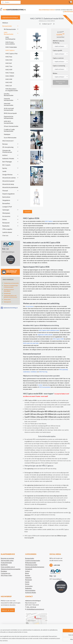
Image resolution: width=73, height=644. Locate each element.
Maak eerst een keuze (61, 82)
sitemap (32, 641)
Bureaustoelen (10, 26)
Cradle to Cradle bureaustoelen (9, 130)
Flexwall (10, 191)
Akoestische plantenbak (10, 187)
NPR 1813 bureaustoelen (9, 122)
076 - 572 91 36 (31, 607)
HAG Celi (9, 86)
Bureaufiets (6, 203)
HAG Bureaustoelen (11, 33)
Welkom (5, 23)
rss (36, 641)
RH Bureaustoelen (11, 29)
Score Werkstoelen (10, 138)
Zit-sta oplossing (10, 147)
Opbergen (10, 210)
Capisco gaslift (58, 50)
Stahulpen (7, 134)
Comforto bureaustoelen (33, 560)
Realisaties (10, 226)
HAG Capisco (10, 50)
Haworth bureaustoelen (11, 99)
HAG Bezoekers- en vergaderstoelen (12, 90)
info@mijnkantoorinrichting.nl (35, 609)
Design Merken (10, 174)
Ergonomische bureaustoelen (9, 117)
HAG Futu (9, 57)
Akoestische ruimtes (10, 178)
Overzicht (28, 212)
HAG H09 (9, 70)
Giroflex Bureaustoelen (9, 95)
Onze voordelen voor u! (8, 567)
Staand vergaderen (8, 194)
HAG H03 (9, 60)
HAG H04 (9, 79)
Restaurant (10, 223)
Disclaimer (4, 571)
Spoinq (10, 168)
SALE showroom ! (8, 141)
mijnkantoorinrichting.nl (9, 308)
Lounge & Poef (7, 207)
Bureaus (10, 144)
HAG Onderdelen (11, 47)
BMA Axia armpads (10, 113)
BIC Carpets (6, 165)
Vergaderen (10, 200)
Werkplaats (6, 213)
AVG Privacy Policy (6, 575)
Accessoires (10, 216)
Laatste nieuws (7, 232)
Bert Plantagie (10, 162)
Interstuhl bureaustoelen (9, 104)
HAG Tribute (10, 73)
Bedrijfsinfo (4, 565)
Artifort (10, 155)
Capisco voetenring (59, 66)
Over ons (10, 235)
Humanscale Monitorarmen (10, 151)
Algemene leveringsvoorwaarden (11, 569)
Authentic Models (10, 158)
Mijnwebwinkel (58, 641)
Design (27, 582)
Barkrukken (6, 197)
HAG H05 (9, 82)
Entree (10, 219)
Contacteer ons (6, 573)
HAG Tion (9, 66)
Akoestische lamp (8, 184)
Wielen (55, 73)
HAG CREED (10, 76)
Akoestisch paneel (8, 181)
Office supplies (7, 229)
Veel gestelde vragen (7, 560)
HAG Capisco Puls (11, 53)
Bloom (27, 573)
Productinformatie (6, 563)
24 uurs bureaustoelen (11, 126)
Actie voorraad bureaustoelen (9, 109)
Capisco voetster (58, 58)
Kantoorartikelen (30, 590)
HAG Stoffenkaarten (10, 38)
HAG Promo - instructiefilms (10, 43)
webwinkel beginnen (42, 641)
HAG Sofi (9, 63)
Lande (4, 171)
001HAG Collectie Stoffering (59, 42)
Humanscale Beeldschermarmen (35, 567)
